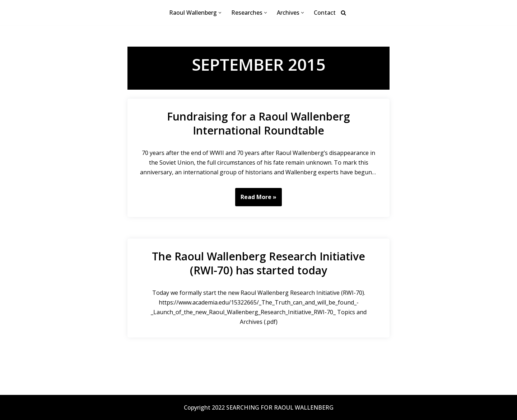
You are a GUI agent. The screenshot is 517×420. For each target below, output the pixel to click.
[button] (220, 13)
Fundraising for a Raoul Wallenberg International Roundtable (258, 123)
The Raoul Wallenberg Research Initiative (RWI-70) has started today (258, 263)
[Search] (343, 13)
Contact (325, 13)
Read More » (256, 199)
